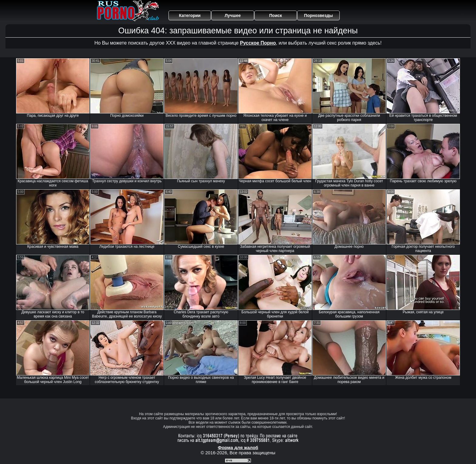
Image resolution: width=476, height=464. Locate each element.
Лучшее (233, 15)
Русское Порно (258, 43)
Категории (190, 15)
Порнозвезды (319, 15)
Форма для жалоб (238, 447)
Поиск (276, 15)
